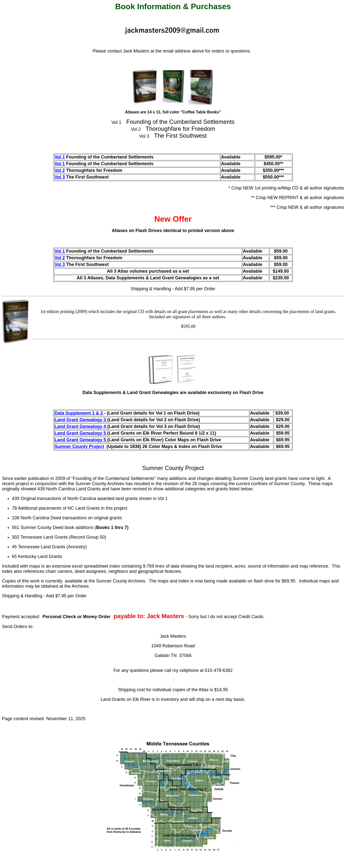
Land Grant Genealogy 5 (81, 433)
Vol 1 (60, 157)
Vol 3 (60, 177)
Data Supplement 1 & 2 (79, 413)
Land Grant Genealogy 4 (81, 426)
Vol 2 (60, 170)
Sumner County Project (79, 447)
